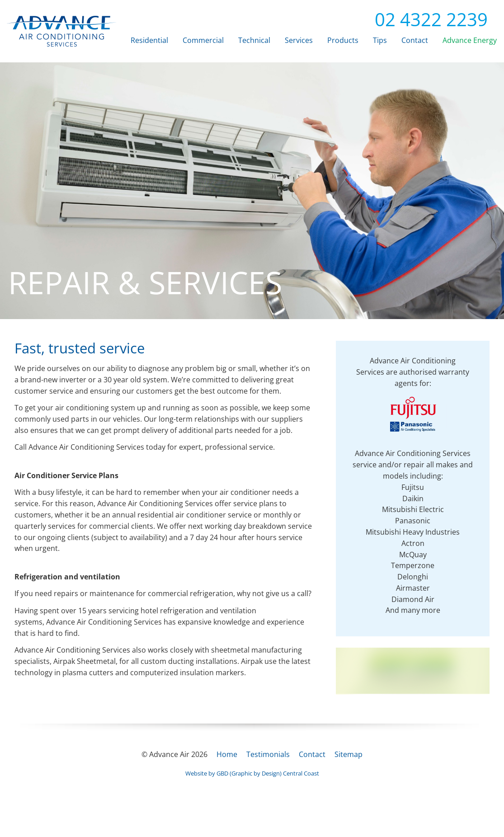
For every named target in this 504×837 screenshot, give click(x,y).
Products (343, 40)
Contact (415, 40)
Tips (380, 40)
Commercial (203, 40)
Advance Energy (470, 40)
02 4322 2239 (424, 19)
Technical (254, 40)
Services (299, 40)
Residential (149, 40)
